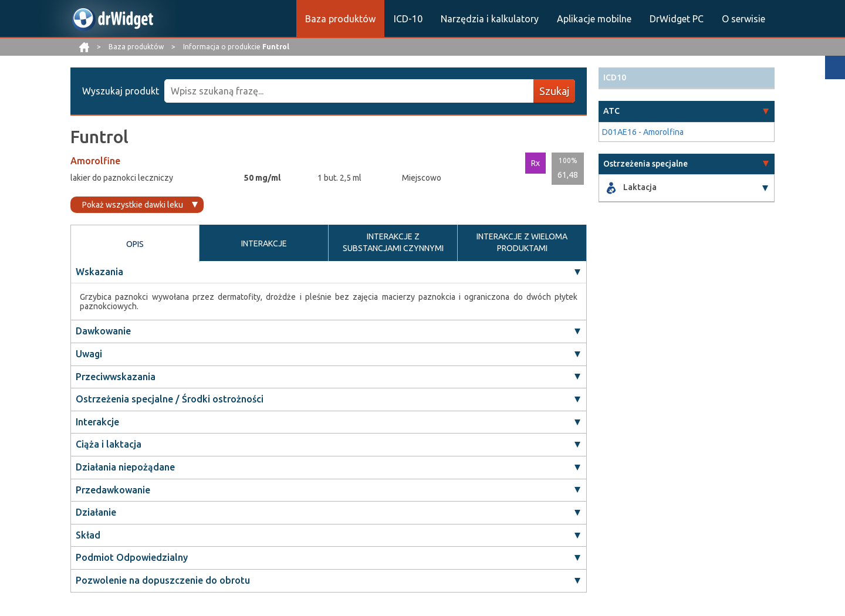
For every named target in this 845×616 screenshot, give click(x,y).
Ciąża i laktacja (109, 445)
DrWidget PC (677, 19)
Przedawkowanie (113, 490)
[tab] (687, 78)
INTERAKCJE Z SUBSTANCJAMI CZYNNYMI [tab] (393, 242)
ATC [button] (611, 111)
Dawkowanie (103, 331)
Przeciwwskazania (116, 377)
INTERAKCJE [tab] (264, 243)
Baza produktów (340, 19)
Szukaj (554, 91)
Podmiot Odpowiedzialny (132, 558)
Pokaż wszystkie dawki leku (133, 205)
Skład (88, 535)
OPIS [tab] (135, 244)
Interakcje (97, 422)
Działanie (96, 512)
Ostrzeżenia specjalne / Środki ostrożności (170, 399)
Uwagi (89, 354)
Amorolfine (95, 161)
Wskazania (99, 272)
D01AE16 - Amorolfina (643, 132)
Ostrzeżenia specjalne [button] (645, 164)
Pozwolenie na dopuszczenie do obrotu (163, 580)
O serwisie (743, 19)
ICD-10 (408, 19)
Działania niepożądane (125, 467)
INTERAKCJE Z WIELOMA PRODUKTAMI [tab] (522, 242)
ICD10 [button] (615, 77)
